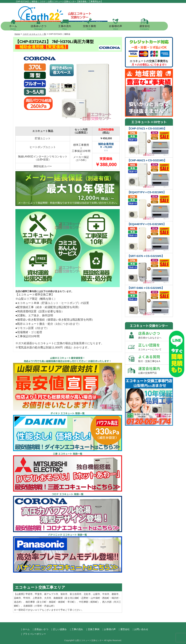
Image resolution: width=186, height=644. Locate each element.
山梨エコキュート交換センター (89, 640)
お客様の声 (124, 27)
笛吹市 (64, 594)
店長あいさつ (47, 27)
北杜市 (87, 594)
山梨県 (20, 594)
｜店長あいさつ (40, 629)
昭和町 (94, 602)
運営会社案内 (155, 370)
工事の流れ (73, 27)
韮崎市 (17, 598)
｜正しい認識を (59, 629)
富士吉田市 (76, 594)
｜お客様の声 (109, 629)
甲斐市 (38, 594)
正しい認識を (155, 347)
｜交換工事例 (92, 629)
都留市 (115, 594)
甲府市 (29, 594)
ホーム (22, 27)
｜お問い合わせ (140, 629)
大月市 (48, 598)
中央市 (106, 594)
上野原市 (37, 598)
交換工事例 (98, 27)
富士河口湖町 (72, 598)
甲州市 (27, 598)
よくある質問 (155, 359)
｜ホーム (25, 629)
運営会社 (153, 27)
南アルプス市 (51, 594)
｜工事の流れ (76, 629)
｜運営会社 (124, 629)
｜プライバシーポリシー (33, 634)
